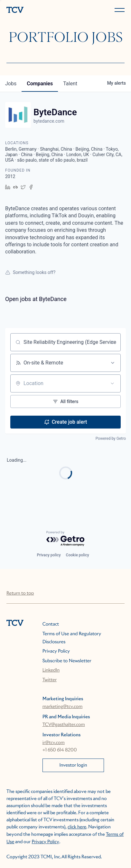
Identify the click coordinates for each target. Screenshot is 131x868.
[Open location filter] (112, 383)
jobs (11, 84)
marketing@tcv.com (63, 707)
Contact (51, 624)
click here (77, 827)
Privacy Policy (56, 651)
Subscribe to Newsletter (67, 661)
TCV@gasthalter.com (64, 725)
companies (40, 84)
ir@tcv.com (54, 743)
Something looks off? (30, 272)
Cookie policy (78, 555)
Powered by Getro (111, 439)
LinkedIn (51, 670)
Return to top (20, 593)
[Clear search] (112, 342)
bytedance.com (49, 121)
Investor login (73, 765)
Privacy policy (49, 555)
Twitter (50, 680)
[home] (35, 10)
